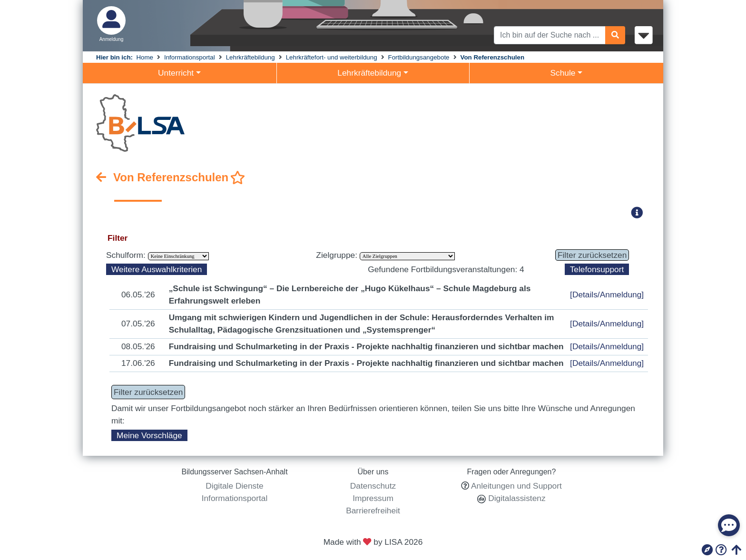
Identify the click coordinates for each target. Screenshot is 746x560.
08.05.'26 (138, 346)
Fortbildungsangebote (419, 57)
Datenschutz (373, 486)
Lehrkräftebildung (250, 57)
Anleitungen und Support (516, 486)
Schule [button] (563, 73)
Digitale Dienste (234, 486)
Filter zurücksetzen (592, 255)
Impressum (373, 498)
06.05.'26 (138, 295)
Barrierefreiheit (373, 511)
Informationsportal (190, 57)
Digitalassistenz (515, 498)
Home (145, 57)
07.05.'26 (138, 324)
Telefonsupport (597, 269)
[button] (640, 212)
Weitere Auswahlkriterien (157, 269)
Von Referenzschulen (493, 57)
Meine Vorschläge (149, 435)
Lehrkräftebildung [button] (369, 73)
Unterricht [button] (176, 73)
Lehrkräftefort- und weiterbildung (332, 57)
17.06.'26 (138, 363)
